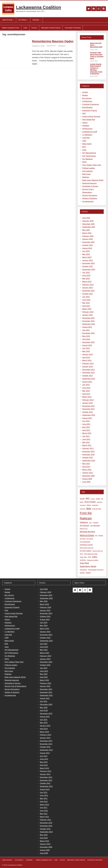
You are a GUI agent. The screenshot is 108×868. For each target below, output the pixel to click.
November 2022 (88, 291)
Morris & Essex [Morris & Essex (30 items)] (87, 535)
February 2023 (88, 285)
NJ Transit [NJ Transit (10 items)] (90, 539)
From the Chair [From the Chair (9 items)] (97, 509)
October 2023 (88, 266)
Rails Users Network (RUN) (93, 180)
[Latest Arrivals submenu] (13, 20)
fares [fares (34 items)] (89, 508)
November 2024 (88, 242)
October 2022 (88, 294)
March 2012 (87, 433)
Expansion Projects (90, 110)
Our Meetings (88, 159)
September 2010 (89, 461)
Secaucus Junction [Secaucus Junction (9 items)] (93, 560)
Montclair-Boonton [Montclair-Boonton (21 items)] (88, 532)
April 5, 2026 (94, 49)
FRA (84, 113)
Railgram (62, 46)
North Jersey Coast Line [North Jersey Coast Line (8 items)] (87, 548)
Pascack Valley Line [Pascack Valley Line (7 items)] (98, 551)
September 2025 (89, 227)
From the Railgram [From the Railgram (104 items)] (86, 516)
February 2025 (88, 236)
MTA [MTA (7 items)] (96, 536)
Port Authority (88, 171)
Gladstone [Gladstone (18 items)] (84, 522)
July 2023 (86, 273)
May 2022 (86, 303)
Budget (85, 95)
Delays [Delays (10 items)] (89, 505)
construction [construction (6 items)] (83, 505)
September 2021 (89, 324)
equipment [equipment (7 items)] (83, 509)
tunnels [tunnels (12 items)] (82, 573)
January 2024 (88, 260)
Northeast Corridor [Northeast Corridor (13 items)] (86, 545)
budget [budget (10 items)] (98, 499)
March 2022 (87, 309)
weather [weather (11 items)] (88, 573)
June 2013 (86, 388)
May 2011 (86, 442)
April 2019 (86, 339)
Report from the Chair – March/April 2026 (96, 45)
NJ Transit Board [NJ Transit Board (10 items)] (85, 542)
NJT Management (89, 153)
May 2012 (86, 427)
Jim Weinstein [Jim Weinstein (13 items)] (95, 526)
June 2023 (86, 275)
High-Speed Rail (89, 120)
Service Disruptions (90, 195)
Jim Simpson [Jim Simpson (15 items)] (85, 525)
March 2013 (87, 397)
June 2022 (86, 300)
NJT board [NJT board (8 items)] (83, 539)
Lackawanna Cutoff (90, 132)
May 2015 (86, 351)
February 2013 (88, 400)
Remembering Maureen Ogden (53, 41)
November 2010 (88, 455)
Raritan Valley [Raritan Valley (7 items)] (83, 557)
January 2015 (88, 354)
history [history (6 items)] (91, 523)
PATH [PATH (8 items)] (81, 554)
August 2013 (87, 382)
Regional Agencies (89, 183)
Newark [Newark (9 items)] (101, 536)
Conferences (87, 101)
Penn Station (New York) (92, 165)
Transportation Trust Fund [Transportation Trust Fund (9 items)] (96, 570)
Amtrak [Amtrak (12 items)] (82, 499)
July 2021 (86, 330)
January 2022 (88, 315)
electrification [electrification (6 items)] (95, 505)
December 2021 (88, 318)
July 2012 (86, 421)
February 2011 (88, 448)
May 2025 (86, 230)
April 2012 (86, 430)
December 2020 (88, 333)
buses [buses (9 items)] (82, 502)
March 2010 (87, 470)
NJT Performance (89, 156)
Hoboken (86, 126)
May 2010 (86, 464)
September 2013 (89, 379)
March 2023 (87, 282)
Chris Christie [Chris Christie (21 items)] (90, 502)
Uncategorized (88, 201)
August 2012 (87, 418)
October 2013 (88, 376)
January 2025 (88, 239)
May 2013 (86, 391)
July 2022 (86, 297)
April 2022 (86, 306)
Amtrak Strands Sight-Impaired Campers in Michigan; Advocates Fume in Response (96, 69)
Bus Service (87, 98)
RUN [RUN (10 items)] (90, 557)
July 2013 (86, 385)
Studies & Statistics (90, 198)
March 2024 (87, 257)
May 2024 (86, 254)
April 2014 (86, 357)
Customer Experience (91, 104)
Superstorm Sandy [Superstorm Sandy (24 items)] (88, 566)
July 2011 (86, 436)
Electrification (87, 107)
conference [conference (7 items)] (100, 502)
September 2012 (89, 415)
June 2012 (86, 424)
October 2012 (88, 412)
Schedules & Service (90, 186)
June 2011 (86, 439)
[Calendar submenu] (40, 20)
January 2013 (88, 403)
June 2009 (86, 482)
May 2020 (86, 336)
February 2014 (88, 363)
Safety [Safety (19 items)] (95, 557)
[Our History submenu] (28, 20)
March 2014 (87, 360)
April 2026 (86, 218)
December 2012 (88, 406)
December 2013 (88, 370)
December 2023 (88, 263)
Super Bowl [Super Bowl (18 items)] (84, 563)
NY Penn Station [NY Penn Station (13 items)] (86, 551)
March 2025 (87, 233)
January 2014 (88, 367)
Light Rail (86, 138)
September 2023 (89, 269)
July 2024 (86, 251)
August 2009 (87, 479)
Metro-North (87, 144)
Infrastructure (87, 129)
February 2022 (88, 312)
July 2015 (86, 348)
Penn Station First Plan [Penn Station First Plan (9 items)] (91, 554)
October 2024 (88, 245)
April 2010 (86, 467)
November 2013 (88, 373)
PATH (84, 162)
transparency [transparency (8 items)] (83, 570)
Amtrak (85, 92)
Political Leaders (89, 168)
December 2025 (88, 224)
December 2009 (88, 476)
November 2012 (88, 409)
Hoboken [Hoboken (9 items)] (96, 523)
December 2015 (88, 342)
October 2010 (88, 458)
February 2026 (88, 221)
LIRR (84, 141)
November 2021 (88, 321)
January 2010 (88, 473)
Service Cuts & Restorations (15, 686)
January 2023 (88, 288)
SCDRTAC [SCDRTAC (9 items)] (83, 560)
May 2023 (86, 279)
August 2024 (87, 248)
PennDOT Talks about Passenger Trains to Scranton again (97, 55)
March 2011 (87, 445)
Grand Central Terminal (91, 117)
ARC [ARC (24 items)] (88, 498)
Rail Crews (86, 174)
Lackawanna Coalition (38, 7)
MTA (84, 147)
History (85, 123)
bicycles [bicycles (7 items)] (93, 499)
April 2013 (86, 394)
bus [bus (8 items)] (102, 499)
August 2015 (87, 345)
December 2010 (88, 451)
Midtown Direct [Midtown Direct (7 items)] (84, 529)
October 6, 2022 (38, 46)
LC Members (87, 135)
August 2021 (87, 327)
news (84, 150)
